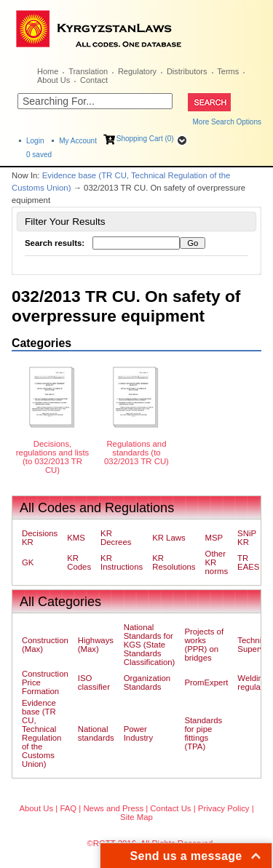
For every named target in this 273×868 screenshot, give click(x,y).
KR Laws (169, 538)
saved (39, 155)
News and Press (113, 808)
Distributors (187, 71)
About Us (54, 80)
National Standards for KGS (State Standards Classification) (150, 645)
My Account (78, 141)
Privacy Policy (224, 808)
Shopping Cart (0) (145, 139)
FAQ (68, 808)
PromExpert (206, 682)
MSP (214, 538)
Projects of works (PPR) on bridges (204, 645)
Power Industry (138, 733)
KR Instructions (122, 562)
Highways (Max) (96, 645)
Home (48, 71)
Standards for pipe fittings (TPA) (203, 733)
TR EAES (248, 562)
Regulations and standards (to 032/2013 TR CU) (136, 453)
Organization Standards (147, 682)
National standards (96, 733)
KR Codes (79, 562)
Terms (228, 71)
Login (35, 141)
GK (28, 562)
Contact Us (170, 808)
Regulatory (137, 71)
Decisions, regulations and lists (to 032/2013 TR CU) (52, 457)
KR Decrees (116, 538)
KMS (76, 538)
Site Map (136, 817)
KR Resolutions (174, 562)
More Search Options (227, 122)
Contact (94, 80)
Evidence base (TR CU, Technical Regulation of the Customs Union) (41, 733)
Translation (88, 71)
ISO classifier (94, 682)
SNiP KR (247, 538)
